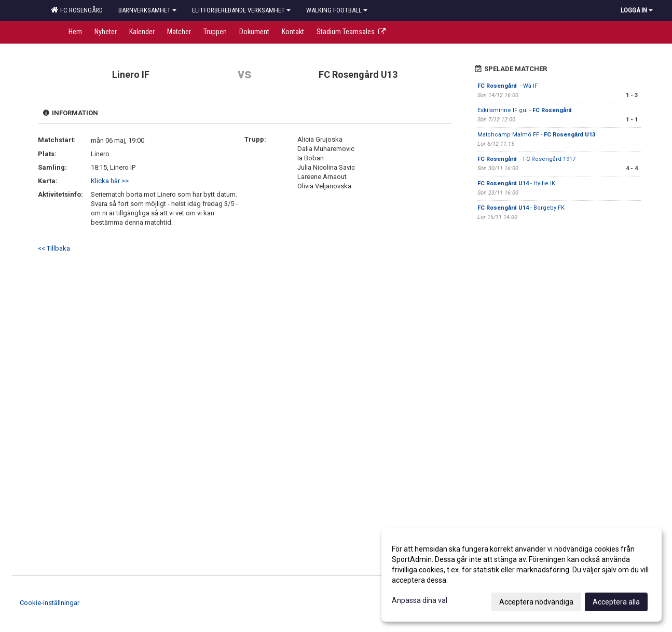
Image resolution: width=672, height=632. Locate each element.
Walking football (337, 10)
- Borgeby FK (521, 208)
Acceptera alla (616, 602)
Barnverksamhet (147, 10)
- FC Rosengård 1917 (526, 159)
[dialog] (522, 575)
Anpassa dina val (420, 600)
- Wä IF (508, 86)
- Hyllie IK (516, 183)
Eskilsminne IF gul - (525, 110)
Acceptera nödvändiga (536, 602)
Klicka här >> (110, 181)
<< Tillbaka (54, 248)
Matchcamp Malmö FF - (536, 135)
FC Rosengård (77, 10)
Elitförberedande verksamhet (241, 10)
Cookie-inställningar (50, 603)
